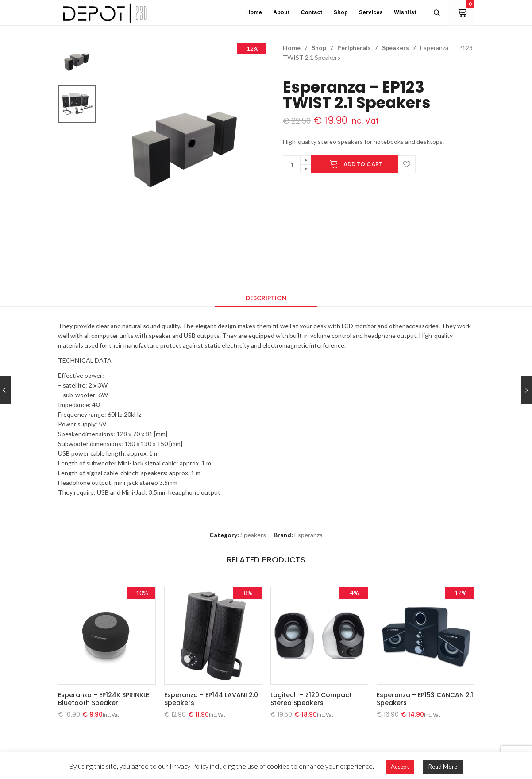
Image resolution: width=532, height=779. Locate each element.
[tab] (266, 298)
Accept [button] (400, 767)
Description (266, 298)
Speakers (395, 48)
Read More (443, 767)
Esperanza (308, 535)
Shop (319, 48)
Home (292, 48)
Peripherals (354, 48)
